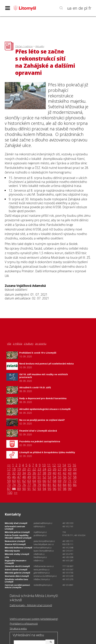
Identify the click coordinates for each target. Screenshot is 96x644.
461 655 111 (68, 541)
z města (18, 344)
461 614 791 (68, 554)
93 (39, 489)
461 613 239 (68, 576)
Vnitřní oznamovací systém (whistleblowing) (34, 619)
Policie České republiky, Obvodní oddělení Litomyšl (18, 537)
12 (54, 465)
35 (29, 473)
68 (54, 481)
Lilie (7, 557)
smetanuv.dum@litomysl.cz (45, 576)
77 (29, 485)
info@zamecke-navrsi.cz (44, 566)
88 (14, 489)
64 (34, 481)
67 (49, 481)
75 (19, 485)
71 (70, 481)
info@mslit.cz (39, 554)
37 (39, 473)
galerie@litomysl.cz (42, 573)
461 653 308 (68, 557)
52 (44, 477)
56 (65, 477)
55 (60, 477)
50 (34, 477)
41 (60, 473)
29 (70, 469)
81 (49, 485)
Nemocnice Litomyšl (15, 541)
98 (65, 489)
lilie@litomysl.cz (40, 557)
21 (29, 469)
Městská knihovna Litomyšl (18, 548)
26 (54, 469)
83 (60, 485)
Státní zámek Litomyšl (16, 570)
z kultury (29, 344)
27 (60, 469)
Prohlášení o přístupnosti (24, 624)
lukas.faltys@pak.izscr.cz (44, 544)
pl (86, 8)
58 (75, 477)
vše (9, 344)
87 (9, 489)
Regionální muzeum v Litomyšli (16, 562)
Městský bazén (12, 551)
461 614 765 (68, 573)
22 (34, 469)
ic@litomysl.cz (39, 526)
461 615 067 (68, 570)
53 (49, 477)
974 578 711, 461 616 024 (74, 535)
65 (39, 481)
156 (64, 532)
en (75, 8)
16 (74, 465)
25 (49, 469)
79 (39, 485)
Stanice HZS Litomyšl (15, 544)
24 (44, 469)
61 (19, 481)
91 (29, 489)
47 (19, 477)
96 (54, 489)
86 (75, 485)
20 (24, 469)
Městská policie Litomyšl (17, 532)
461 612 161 (68, 526)
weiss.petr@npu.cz (42, 570)
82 (54, 485)
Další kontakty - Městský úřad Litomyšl (31, 605)
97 (60, 489)
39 (49, 473)
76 (24, 485)
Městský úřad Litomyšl (16, 523)
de (81, 8)
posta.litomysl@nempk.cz (44, 541)
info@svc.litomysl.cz (42, 579)
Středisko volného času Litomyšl (16, 581)
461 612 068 (68, 548)
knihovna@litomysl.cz (43, 548)
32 (14, 473)
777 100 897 (68, 566)
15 (69, 465)
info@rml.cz (38, 561)
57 (70, 477)
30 (75, 469)
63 (29, 481)
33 (19, 473)
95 (49, 489)
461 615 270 (68, 579)
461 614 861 (68, 585)
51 (39, 477)
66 (44, 481)
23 (39, 469)
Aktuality (40, 46)
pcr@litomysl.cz (40, 535)
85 (70, 485)
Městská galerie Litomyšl (17, 573)
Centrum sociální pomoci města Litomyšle (17, 586)
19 (19, 469)
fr (90, 8)
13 (59, 465)
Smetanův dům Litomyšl (17, 576)
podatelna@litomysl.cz (43, 523)
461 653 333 (68, 523)
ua (69, 8)
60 (14, 481)
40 (54, 473)
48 (24, 477)
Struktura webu (18, 629)
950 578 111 (68, 544)
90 (24, 489)
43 (70, 473)
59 (9, 481)
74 (14, 485)
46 (14, 477)
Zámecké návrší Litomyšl (17, 566)
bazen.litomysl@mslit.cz (44, 551)
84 (65, 485)
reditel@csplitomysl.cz (43, 585)
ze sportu (41, 344)
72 (75, 481)
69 (60, 481)
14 (64, 465)
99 (70, 489)
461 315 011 (68, 551)
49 (29, 477)
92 (34, 489)
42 (65, 473)
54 (54, 477)
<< (9, 465)
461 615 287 (68, 561)
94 (44, 489)
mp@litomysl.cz (40, 532)
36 (34, 473)
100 (10, 493)
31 (9, 473)
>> (16, 493)
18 (14, 469)
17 (9, 469)
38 (44, 473)
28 (65, 469)
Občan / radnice (24, 46)
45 (9, 477)
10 (44, 465)
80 (44, 485)
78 (34, 485)
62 (24, 481)
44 (75, 473)
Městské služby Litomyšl (17, 554)
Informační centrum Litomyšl (15, 528)
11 (49, 465)
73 (9, 485)
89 (19, 489)
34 (24, 473)
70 (65, 481)
